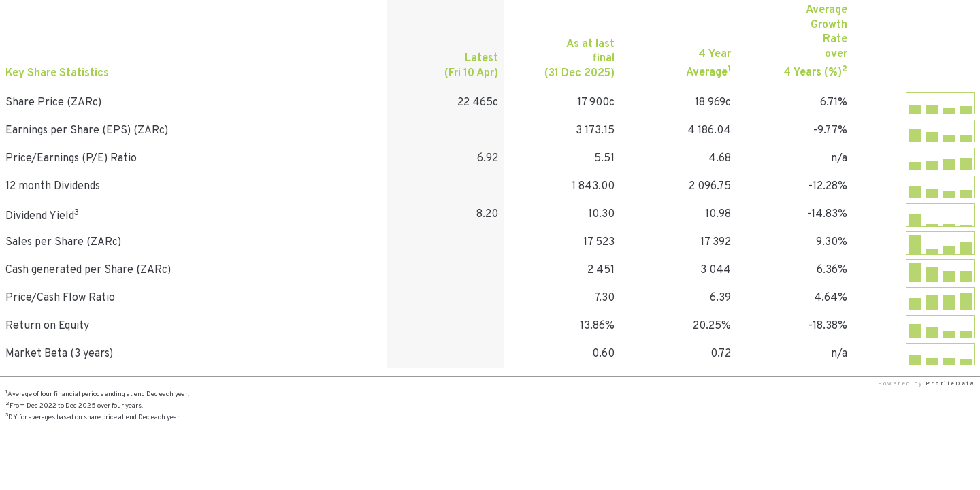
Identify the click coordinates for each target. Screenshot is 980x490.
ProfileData (950, 384)
